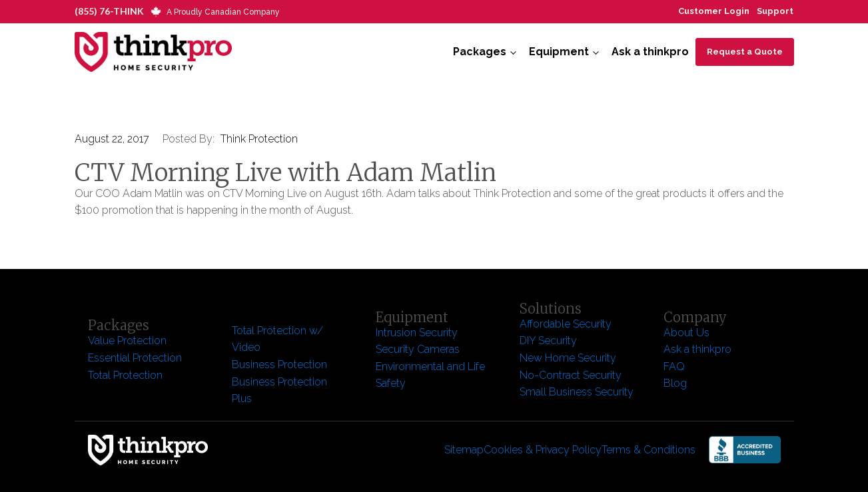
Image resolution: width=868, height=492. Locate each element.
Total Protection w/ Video (277, 339)
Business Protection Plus (279, 390)
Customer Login (714, 11)
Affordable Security (567, 324)
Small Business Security (577, 392)
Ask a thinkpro (650, 52)
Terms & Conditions (649, 450)
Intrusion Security (417, 333)
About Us (686, 333)
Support (775, 11)
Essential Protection (135, 358)
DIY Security (548, 341)
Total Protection (125, 375)
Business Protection (279, 365)
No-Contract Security (571, 375)
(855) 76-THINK (109, 11)
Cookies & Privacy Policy (543, 450)
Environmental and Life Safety (430, 375)
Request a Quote (745, 52)
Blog (675, 383)
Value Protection (127, 341)
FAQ (674, 367)
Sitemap (464, 450)
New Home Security (569, 358)
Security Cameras (418, 349)
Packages (480, 52)
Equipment (559, 52)
